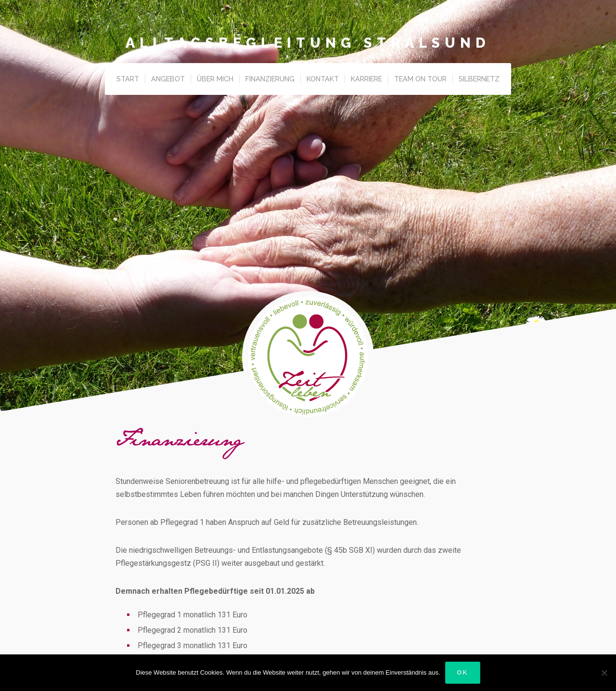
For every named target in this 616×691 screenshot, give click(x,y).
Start (128, 79)
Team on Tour (420, 79)
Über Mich (215, 79)
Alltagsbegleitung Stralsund (308, 43)
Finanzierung (270, 79)
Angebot (168, 79)
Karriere (366, 79)
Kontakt (323, 79)
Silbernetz (479, 79)
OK (463, 672)
